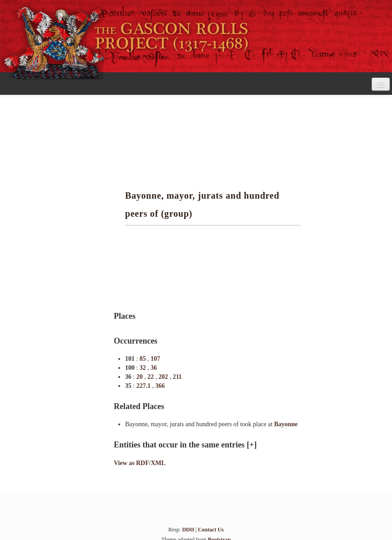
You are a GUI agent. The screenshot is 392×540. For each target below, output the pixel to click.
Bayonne (286, 424)
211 (177, 377)
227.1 (144, 386)
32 (144, 368)
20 (140, 377)
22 (151, 377)
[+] (252, 445)
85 (144, 359)
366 (160, 386)
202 (164, 377)
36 (154, 368)
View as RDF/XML (140, 463)
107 (155, 359)
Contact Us (211, 530)
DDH (188, 530)
